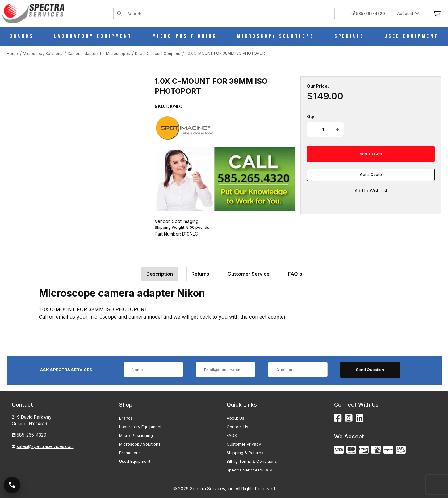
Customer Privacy (244, 444)
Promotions (130, 453)
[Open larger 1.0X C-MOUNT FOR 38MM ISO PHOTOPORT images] (75, 138)
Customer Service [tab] (249, 274)
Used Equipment (135, 461)
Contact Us (237, 427)
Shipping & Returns (245, 453)
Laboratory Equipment (140, 427)
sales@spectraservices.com (45, 446)
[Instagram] (349, 418)
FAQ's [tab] (295, 274)
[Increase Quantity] (337, 130)
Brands (126, 418)
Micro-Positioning (136, 435)
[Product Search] (229, 14)
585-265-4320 (368, 13)
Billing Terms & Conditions (252, 461)
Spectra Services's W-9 (249, 470)
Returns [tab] (200, 274)
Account (408, 13)
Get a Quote (371, 175)
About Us (235, 418)
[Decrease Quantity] (313, 130)
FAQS (232, 435)
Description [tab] (160, 274)
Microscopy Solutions (140, 444)
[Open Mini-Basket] (437, 14)
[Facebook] (338, 418)
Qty (311, 116)
